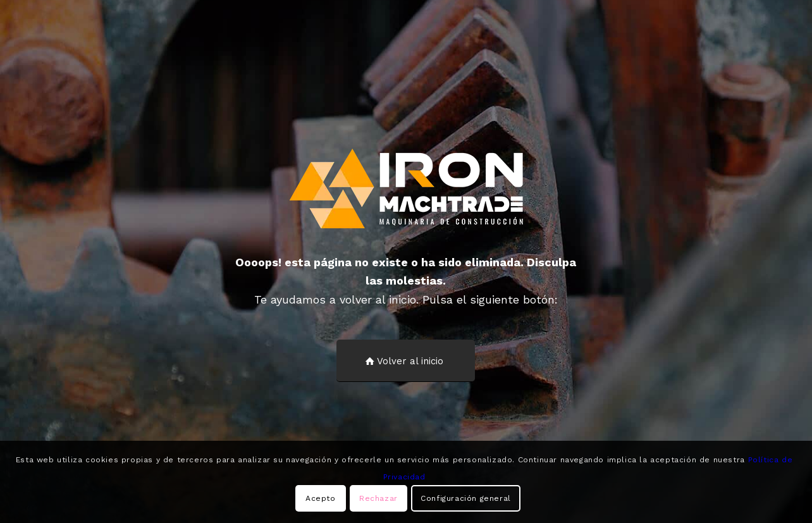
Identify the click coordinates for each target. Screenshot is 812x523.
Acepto (321, 498)
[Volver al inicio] (406, 361)
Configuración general (466, 498)
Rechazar (378, 498)
